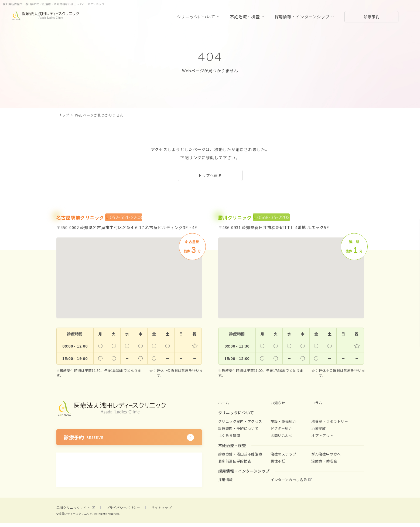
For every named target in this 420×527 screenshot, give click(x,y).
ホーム (224, 403)
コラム (317, 403)
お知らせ (278, 403)
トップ (65, 115)
